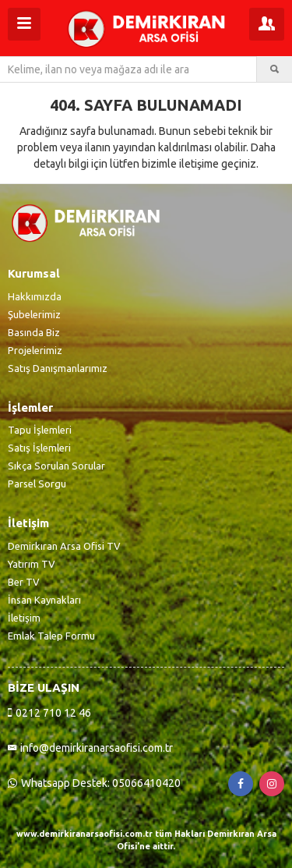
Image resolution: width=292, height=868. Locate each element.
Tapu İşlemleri (40, 430)
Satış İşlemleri (39, 448)
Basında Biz (34, 332)
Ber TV (24, 582)
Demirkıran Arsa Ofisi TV (64, 546)
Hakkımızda (35, 296)
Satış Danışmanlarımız (58, 368)
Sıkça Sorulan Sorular (56, 466)
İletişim (24, 618)
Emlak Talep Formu (51, 636)
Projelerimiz (35, 350)
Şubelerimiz (34, 314)
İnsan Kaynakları (44, 600)
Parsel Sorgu (37, 484)
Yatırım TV (32, 564)
